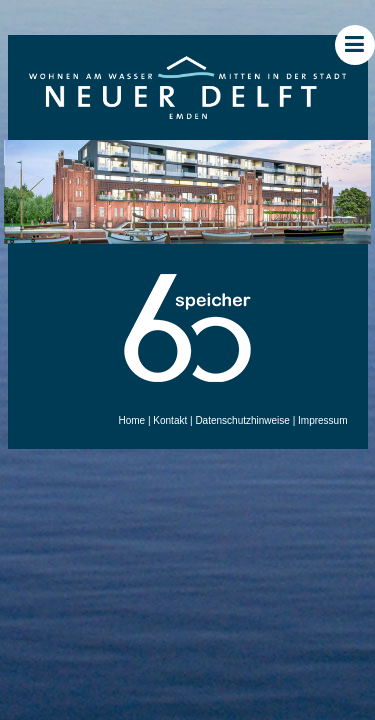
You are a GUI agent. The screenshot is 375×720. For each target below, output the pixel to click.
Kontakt (170, 420)
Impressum (322, 420)
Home (131, 420)
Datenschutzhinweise (242, 420)
